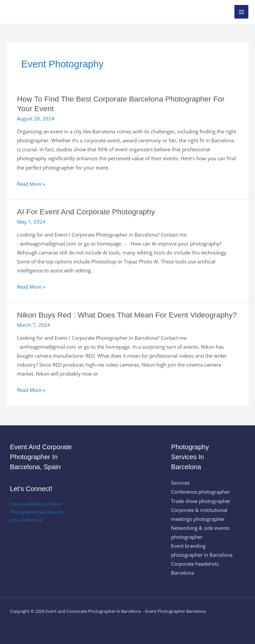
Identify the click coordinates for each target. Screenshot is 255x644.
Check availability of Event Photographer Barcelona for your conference (38, 512)
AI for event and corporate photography (86, 212)
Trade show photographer (201, 501)
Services (180, 483)
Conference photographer (200, 492)
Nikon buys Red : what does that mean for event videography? (127, 315)
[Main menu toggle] (241, 12)
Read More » (31, 184)
